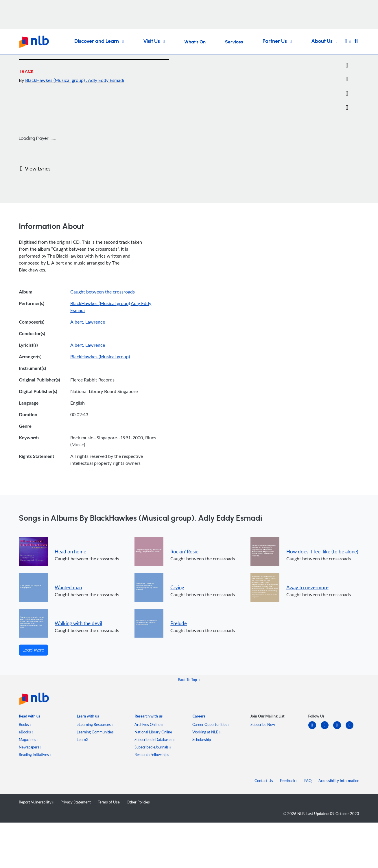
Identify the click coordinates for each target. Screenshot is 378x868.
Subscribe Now (263, 724)
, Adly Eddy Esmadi (105, 80)
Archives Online (149, 724)
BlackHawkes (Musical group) (56, 80)
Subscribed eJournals (153, 747)
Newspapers (30, 747)
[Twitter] (347, 65)
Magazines (28, 739)
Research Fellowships (152, 755)
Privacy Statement (76, 802)
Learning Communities (95, 732)
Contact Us (264, 781)
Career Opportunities (211, 724)
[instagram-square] (339, 729)
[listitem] (29, 717)
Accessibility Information (339, 781)
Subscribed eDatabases (154, 739)
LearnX (82, 739)
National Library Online (153, 732)
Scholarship (202, 739)
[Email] (347, 79)
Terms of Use (109, 802)
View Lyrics (35, 168)
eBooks (26, 732)
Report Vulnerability (36, 802)
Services (234, 42)
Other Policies (138, 802)
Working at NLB (206, 732)
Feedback (289, 781)
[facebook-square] (327, 729)
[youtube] (352, 729)
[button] (348, 42)
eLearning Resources (95, 724)
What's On (195, 42)
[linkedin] (315, 729)
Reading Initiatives (35, 755)
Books (25, 724)
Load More (33, 650)
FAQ (308, 781)
